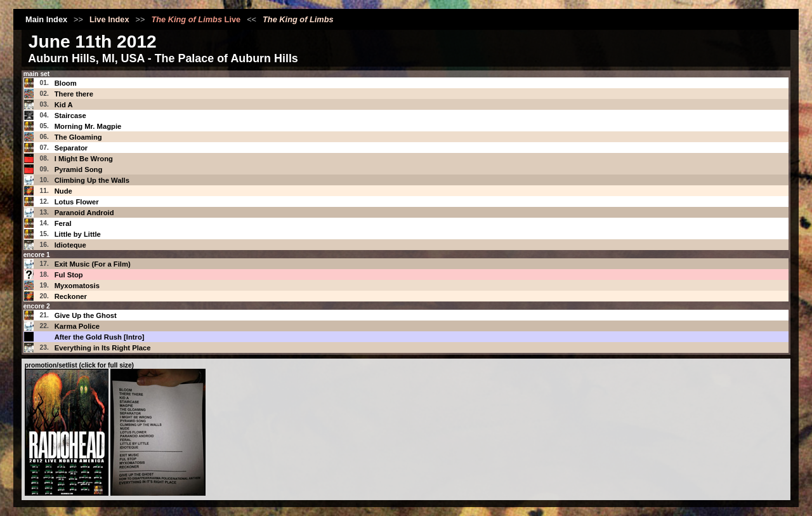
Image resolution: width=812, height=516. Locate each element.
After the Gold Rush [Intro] (100, 337)
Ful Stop (69, 275)
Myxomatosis (77, 286)
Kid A (64, 105)
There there (74, 94)
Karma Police (77, 326)
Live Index (109, 19)
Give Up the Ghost (86, 315)
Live (196, 19)
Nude (63, 191)
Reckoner (71, 296)
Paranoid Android (84, 213)
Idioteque (70, 245)
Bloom (66, 83)
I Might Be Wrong (84, 159)
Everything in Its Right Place (103, 348)
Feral (63, 223)
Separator (71, 148)
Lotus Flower (77, 202)
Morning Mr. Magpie (88, 126)
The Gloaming (78, 137)
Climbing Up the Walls (92, 180)
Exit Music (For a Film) (93, 264)
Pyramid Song (79, 169)
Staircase (70, 116)
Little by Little (78, 234)
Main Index (46, 19)
